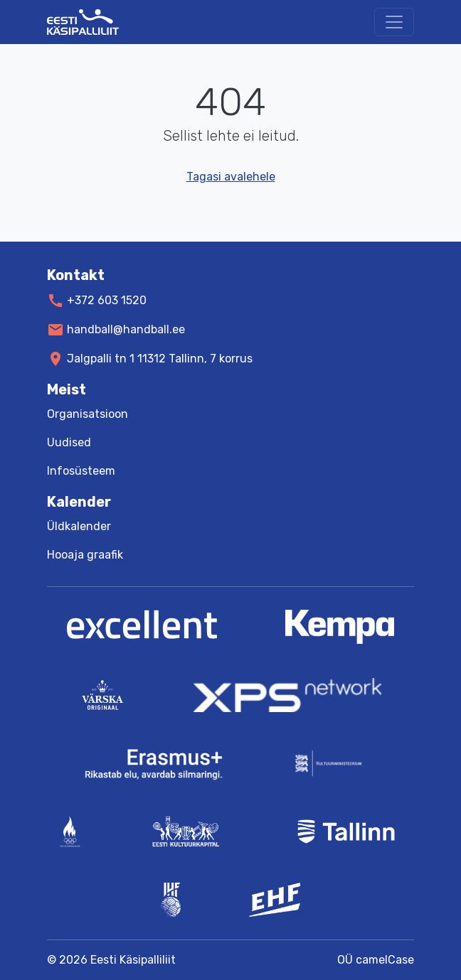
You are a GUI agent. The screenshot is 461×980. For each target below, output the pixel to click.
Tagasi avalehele (231, 177)
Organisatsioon (88, 414)
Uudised (69, 442)
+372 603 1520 (107, 300)
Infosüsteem (81, 471)
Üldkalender (79, 526)
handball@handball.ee (126, 329)
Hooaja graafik (85, 555)
